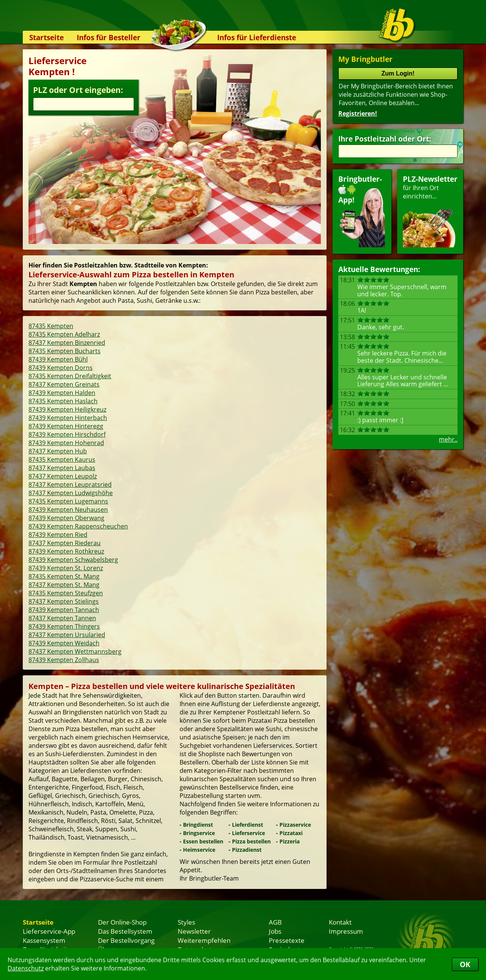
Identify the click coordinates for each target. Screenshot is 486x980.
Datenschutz (26, 968)
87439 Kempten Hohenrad (66, 443)
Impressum (346, 931)
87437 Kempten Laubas (62, 468)
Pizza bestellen (251, 841)
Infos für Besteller (109, 37)
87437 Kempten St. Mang (64, 585)
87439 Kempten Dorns (61, 368)
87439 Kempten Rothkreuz (66, 551)
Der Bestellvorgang (126, 940)
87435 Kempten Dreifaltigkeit (70, 376)
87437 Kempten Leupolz (63, 476)
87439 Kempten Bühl (58, 359)
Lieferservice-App (49, 931)
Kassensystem (44, 940)
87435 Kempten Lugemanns (68, 501)
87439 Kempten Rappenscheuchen (78, 526)
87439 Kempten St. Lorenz (66, 568)
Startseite (47, 37)
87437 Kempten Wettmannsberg (75, 651)
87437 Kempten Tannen (62, 618)
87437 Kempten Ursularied (67, 635)
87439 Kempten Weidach (64, 643)
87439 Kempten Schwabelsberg (73, 560)
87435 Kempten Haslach (63, 401)
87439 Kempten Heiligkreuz (67, 409)
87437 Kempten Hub (58, 451)
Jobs (275, 931)
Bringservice (199, 833)
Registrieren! (358, 113)
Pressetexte (287, 940)
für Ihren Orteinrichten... (430, 211)
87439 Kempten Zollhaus (64, 660)
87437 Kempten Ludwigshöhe (71, 493)
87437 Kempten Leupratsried (70, 484)
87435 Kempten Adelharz (64, 334)
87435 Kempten (51, 326)
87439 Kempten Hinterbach (68, 418)
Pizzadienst (247, 850)
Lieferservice (249, 833)
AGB (275, 922)
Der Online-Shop (122, 922)
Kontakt (340, 922)
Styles (186, 922)
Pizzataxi (291, 833)
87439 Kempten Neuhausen (68, 510)
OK (465, 964)
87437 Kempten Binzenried (67, 343)
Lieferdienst (248, 825)
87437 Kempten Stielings (64, 601)
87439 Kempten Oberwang (66, 518)
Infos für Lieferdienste (257, 37)
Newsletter (194, 931)
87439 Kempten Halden (62, 393)
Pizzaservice (295, 825)
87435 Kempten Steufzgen (66, 593)
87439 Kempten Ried (58, 535)
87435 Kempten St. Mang (64, 576)
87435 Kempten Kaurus (62, 459)
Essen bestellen (203, 841)
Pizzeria (290, 841)
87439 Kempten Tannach (64, 610)
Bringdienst (198, 825)
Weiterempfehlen (204, 940)
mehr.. (448, 439)
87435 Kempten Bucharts (65, 351)
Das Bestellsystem (125, 931)
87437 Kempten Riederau (65, 543)
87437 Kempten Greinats (64, 384)
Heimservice (199, 850)
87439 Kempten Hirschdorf (67, 434)
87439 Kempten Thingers (64, 626)
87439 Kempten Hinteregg (66, 426)
